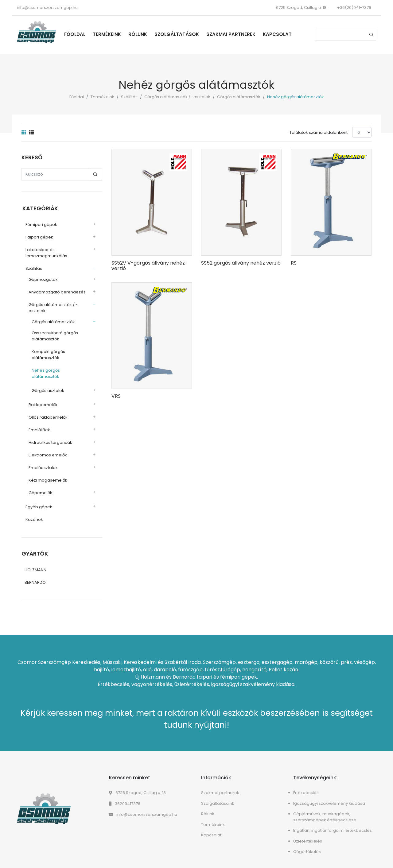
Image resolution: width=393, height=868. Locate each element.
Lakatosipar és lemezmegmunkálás (45, 252)
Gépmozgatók (42, 279)
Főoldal (77, 34)
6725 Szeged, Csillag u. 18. (138, 786)
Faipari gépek (38, 236)
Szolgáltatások (179, 34)
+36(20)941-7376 (354, 8)
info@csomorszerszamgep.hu (47, 8)
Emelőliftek (38, 423)
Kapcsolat (280, 34)
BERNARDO (35, 576)
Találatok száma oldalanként (319, 132)
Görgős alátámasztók (239, 97)
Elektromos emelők (47, 448)
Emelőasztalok (42, 461)
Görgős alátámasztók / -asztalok (177, 97)
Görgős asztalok (47, 384)
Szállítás (129, 97)
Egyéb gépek (38, 500)
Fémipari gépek (40, 224)
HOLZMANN (35, 563)
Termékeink (109, 34)
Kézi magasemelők (47, 473)
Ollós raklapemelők (47, 411)
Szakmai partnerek (233, 34)
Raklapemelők (42, 398)
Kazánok (33, 513)
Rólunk (140, 34)
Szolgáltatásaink (218, 797)
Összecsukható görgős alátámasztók (54, 335)
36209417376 (125, 797)
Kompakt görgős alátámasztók (47, 354)
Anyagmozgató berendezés (56, 291)
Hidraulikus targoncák (49, 436)
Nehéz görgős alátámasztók (59, 370)
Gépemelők (39, 486)
